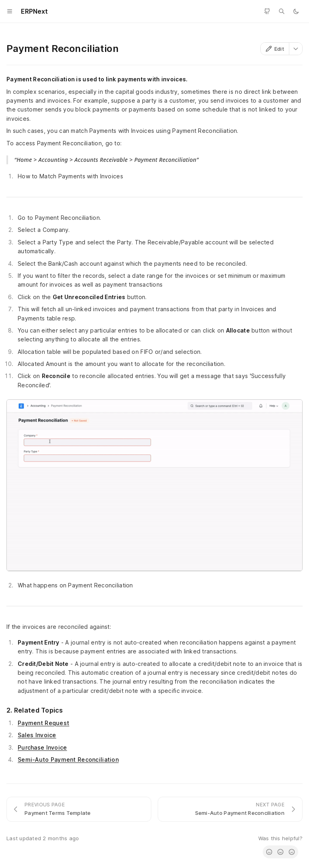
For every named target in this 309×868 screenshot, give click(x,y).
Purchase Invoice (42, 747)
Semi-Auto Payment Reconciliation (68, 759)
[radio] (269, 852)
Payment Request (43, 723)
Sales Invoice (37, 735)
